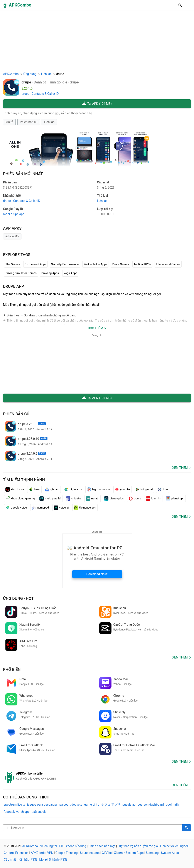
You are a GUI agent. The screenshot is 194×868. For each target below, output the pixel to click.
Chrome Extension (16, 853)
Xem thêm (180, 468)
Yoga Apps (70, 273)
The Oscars (13, 264)
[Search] (187, 828)
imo (163, 489)
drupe (26, 82)
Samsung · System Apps (162, 853)
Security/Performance (65, 264)
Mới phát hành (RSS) (53, 860)
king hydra (15, 489)
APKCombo (11, 74)
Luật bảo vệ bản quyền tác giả (138, 846)
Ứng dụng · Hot (18, 598)
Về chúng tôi (48, 846)
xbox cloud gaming (20, 499)
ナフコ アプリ (111, 805)
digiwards (73, 489)
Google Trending (67, 853)
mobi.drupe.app (14, 214)
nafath (93, 499)
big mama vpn (98, 489)
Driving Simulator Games (21, 273)
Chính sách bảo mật (102, 846)
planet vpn (175, 499)
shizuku (73, 499)
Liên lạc (49, 122)
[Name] (93, 828)
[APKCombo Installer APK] (97, 776)
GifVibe (107, 853)
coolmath (172, 805)
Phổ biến (12, 669)
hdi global (144, 489)
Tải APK (97, 104)
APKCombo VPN (42, 853)
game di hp (92, 805)
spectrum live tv (14, 805)
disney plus (114, 499)
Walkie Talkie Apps (95, 264)
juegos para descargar (42, 805)
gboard (52, 489)
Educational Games (168, 264)
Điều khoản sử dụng (73, 846)
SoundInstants (90, 853)
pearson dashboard (151, 805)
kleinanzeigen (85, 508)
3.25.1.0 (18, 188)
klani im (154, 499)
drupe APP (13, 286)
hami (34, 489)
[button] (180, 5)
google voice (16, 508)
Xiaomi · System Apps (129, 853)
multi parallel (50, 499)
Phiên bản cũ (29, 122)
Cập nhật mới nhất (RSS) (20, 860)
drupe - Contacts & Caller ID (40, 94)
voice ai (61, 508)
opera (135, 499)
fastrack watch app (17, 812)
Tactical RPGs (142, 264)
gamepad (40, 508)
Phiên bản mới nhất (23, 174)
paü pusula (39, 812)
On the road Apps (35, 264)
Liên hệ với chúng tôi (174, 846)
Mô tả (9, 122)
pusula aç (129, 805)
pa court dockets (71, 805)
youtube (122, 489)
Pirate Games (120, 264)
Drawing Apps (50, 273)
